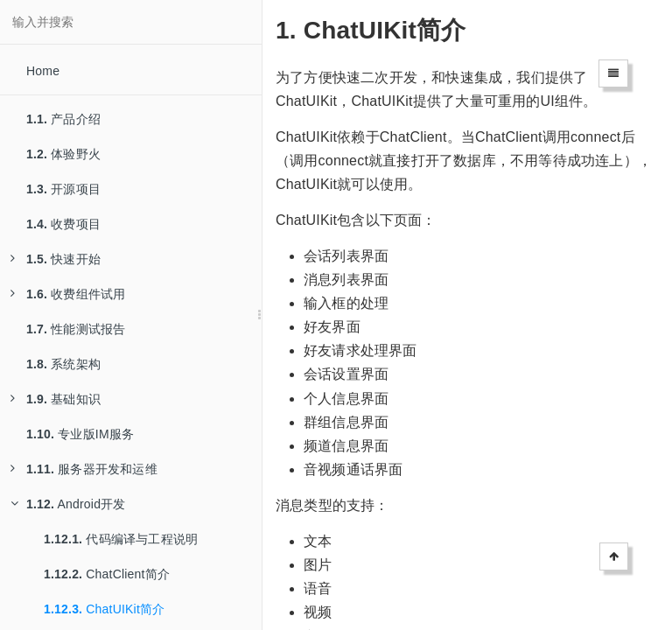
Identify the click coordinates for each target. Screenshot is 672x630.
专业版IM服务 (80, 434)
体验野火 (63, 154)
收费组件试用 (68, 294)
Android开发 (68, 504)
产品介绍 (63, 119)
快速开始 (56, 259)
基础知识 (56, 399)
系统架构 (63, 364)
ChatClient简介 (107, 574)
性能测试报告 (76, 329)
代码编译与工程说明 (121, 539)
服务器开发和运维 (84, 469)
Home (43, 71)
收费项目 (63, 224)
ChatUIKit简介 (104, 609)
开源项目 (63, 189)
